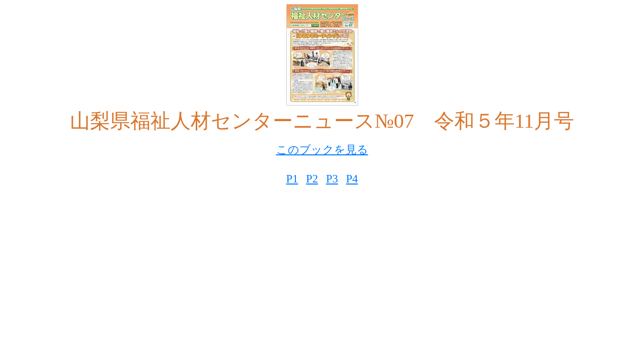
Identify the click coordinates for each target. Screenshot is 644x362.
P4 (352, 179)
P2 (312, 179)
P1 (292, 179)
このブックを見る (322, 150)
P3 (332, 179)
